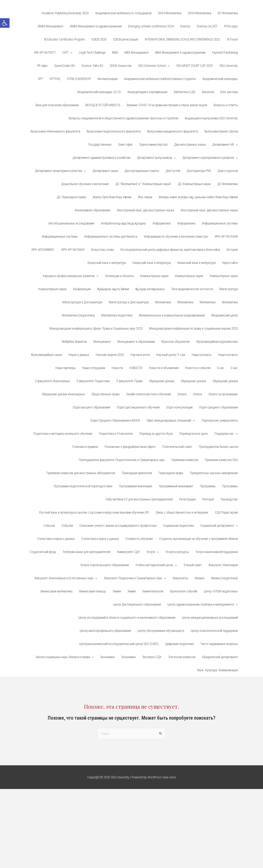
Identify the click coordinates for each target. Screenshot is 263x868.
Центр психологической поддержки (214, 631)
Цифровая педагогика (180, 644)
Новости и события (198, 368)
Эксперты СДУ (152, 657)
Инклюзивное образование (93, 210)
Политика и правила (85, 447)
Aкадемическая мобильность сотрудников (123, 13)
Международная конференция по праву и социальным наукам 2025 (194, 328)
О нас (221, 368)
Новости (117, 368)
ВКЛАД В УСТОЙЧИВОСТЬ (103, 105)
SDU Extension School (152, 66)
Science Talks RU (92, 66)
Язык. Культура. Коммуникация (217, 670)
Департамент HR (223, 144)
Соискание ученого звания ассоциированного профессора (118, 526)
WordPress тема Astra (162, 777)
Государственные (100, 144)
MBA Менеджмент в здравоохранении (180, 52)
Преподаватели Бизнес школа (218, 447)
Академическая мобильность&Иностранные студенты (160, 79)
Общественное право (106, 394)
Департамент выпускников (155, 158)
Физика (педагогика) (224, 578)
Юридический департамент (220, 657)
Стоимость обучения (139, 539)
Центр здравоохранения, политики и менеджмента (201, 604)
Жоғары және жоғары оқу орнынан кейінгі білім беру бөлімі (198, 197)
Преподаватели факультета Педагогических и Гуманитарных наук (122, 460)
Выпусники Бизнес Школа (221, 131)
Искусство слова (102, 250)
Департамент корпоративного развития (208, 158)
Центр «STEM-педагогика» (221, 591)
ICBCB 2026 (99, 39)
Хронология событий (183, 591)
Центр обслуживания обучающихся (161, 631)
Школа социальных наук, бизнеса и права (63, 657)
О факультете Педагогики (93, 381)
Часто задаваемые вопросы (219, 644)
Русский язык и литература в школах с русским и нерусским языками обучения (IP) (94, 512)
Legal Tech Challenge (92, 52)
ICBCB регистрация (126, 39)
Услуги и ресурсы (177, 552)
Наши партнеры (66, 368)
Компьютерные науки (154, 276)
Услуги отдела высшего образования (105, 565)
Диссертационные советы (142, 171)
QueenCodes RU (65, 66)
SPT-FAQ (55, 79)
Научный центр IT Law (171, 355)
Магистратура (229, 289)
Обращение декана (162, 381)
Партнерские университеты (220, 420)
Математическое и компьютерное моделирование (172, 315)
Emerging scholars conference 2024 (151, 26)
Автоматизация (107, 79)
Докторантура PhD (199, 171)
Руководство (229, 499)
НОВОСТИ (136, 368)
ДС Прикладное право (72, 197)
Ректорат (208, 499)
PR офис (42, 66)
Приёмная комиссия (185, 460)
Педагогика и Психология (116, 434)
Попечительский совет (177, 447)
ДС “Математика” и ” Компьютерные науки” (143, 184)
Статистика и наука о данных (56, 539)
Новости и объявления (164, 368)
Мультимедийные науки (46, 355)
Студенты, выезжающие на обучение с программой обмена (199, 539)
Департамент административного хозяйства (101, 158)
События (49, 526)
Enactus (185, 26)
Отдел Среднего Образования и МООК (115, 420)
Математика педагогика (117, 315)
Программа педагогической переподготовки (83, 486)
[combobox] (131, 734)
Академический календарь (220, 79)
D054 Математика (170, 13)
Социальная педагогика (178, 526)
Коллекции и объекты (119, 276)
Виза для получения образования (57, 105)
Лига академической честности (192, 289)
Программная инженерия (136, 486)
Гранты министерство (154, 144)
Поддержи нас (224, 434)
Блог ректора (229, 92)
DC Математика (228, 13)
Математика (163, 302)
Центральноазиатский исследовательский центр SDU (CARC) (119, 644)
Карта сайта (230, 263)
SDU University (229, 66)
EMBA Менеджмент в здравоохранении (96, 26)
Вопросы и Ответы (226, 105)
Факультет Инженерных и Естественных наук (64, 578)
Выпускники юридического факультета (173, 131)
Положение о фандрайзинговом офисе (130, 447)
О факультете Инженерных (52, 381)
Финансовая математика (56, 591)
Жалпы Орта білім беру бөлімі (112, 197)
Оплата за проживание (223, 394)
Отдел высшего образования (92, 407)
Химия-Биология (153, 591)
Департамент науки (105, 171)
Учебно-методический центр (154, 565)
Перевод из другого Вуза (156, 434)
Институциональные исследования (71, 223)
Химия (117, 591)
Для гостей (173, 171)
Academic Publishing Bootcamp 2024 (65, 13)
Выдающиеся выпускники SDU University (211, 118)
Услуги (151, 552)
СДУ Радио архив (226, 512)
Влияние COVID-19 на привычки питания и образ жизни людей (167, 105)
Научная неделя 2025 (110, 355)
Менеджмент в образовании (136, 342)
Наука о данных (79, 355)
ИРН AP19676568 (226, 236)
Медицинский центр (225, 315)
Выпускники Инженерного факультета (55, 131)
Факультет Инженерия (223, 565)
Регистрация (187, 499)
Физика (200, 578)
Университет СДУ (128, 552)
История (232, 250)
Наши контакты (202, 355)
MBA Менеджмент (137, 52)
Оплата (182, 394)
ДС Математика (228, 184)
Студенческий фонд (43, 552)
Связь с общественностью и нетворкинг (182, 512)
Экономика (107, 657)
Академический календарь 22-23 (99, 92)
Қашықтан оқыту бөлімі (113, 289)
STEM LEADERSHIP (79, 79)
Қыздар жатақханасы (150, 289)
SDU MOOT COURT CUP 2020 (195, 66)
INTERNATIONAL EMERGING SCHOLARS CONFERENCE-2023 (182, 39)
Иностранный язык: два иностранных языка (145, 210)
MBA (115, 52)
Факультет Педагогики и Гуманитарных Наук (133, 578)
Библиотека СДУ (185, 92)
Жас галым (145, 197)
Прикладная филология (137, 473)
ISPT (65, 52)
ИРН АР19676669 (73, 250)
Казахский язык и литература (107, 263)
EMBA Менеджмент (51, 26)
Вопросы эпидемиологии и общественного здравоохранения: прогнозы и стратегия (124, 118)
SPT (41, 79)
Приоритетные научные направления (214, 473)
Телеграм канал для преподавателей (86, 552)
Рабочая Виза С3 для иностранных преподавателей (139, 499)
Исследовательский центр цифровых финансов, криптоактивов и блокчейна (170, 250)
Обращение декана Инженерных (63, 394)
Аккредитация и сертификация (147, 92)
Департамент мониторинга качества (59, 171)
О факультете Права (129, 381)
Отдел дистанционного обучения (138, 407)
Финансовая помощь (93, 591)
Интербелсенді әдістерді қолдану (123, 223)
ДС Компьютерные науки (194, 184)
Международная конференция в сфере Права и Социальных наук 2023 (96, 328)
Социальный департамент (217, 526)
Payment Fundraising (225, 52)
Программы (208, 486)
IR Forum (232, 39)
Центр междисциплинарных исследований (210, 618)
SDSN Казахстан (121, 66)
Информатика (162, 223)
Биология (208, 92)
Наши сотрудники (94, 368)
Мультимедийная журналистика (217, 342)
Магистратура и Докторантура (82, 302)
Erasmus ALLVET (207, 26)
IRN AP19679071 (45, 52)
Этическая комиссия (182, 657)
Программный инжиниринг (176, 486)
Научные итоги (140, 355)
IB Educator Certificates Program (64, 39)
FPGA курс (231, 26)
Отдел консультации (179, 407)
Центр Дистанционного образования (137, 604)
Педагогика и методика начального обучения (63, 434)
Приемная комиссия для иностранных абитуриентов (81, 473)
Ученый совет (193, 565)
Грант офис (125, 144)
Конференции (82, 289)
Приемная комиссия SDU (221, 460)
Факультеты (180, 578)
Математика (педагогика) (78, 315)
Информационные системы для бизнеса (111, 236)
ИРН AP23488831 (43, 250)
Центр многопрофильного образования (105, 631)
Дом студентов (228, 171)
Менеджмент (102, 342)
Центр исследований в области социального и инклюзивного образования (127, 618)
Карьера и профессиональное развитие (69, 276)
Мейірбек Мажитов (74, 342)
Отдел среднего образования (218, 407)
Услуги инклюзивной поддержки (217, 552)
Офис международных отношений (169, 420)
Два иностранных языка (190, 144)
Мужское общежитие (176, 342)
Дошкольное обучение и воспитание (85, 184)
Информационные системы (220, 223)
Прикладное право (171, 473)
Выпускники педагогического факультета (114, 131)
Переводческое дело (194, 434)
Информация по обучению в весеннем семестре (176, 236)
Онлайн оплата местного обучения (149, 394)
